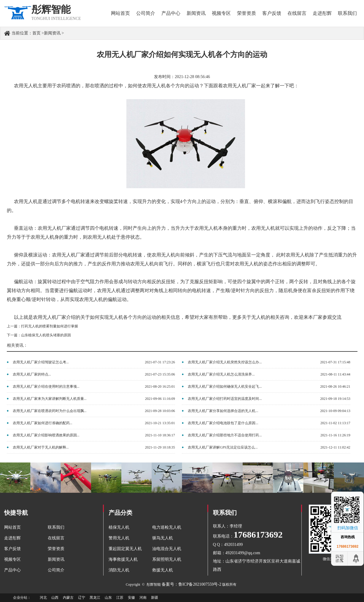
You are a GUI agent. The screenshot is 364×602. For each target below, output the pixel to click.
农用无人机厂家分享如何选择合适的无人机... (223, 411)
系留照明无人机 (167, 559)
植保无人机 (119, 527)
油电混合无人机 (167, 549)
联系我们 (347, 13)
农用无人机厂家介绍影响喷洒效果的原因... (46, 435)
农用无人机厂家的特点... (32, 374)
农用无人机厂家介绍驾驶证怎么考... (41, 362)
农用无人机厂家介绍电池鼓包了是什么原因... (223, 423)
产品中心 (171, 13)
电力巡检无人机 (167, 527)
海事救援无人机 (123, 559)
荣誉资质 (247, 13)
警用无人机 (119, 538)
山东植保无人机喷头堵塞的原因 (46, 335)
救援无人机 (163, 570)
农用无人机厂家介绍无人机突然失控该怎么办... (225, 362)
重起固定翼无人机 (125, 549)
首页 (36, 33)
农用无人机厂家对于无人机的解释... (41, 447)
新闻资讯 (196, 13)
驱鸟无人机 (163, 538)
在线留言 (297, 13)
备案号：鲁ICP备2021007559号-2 (191, 584)
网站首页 (120, 13)
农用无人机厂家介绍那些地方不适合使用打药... (225, 435)
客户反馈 (272, 13)
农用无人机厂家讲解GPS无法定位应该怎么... (223, 447)
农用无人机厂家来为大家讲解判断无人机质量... (50, 399)
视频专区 (221, 13)
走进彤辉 (322, 13)
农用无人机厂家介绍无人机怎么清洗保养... (221, 374)
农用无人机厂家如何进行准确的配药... (43, 423)
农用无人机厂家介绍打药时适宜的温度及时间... (225, 399)
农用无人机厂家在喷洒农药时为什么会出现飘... (50, 411)
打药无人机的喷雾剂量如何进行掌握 (50, 326)
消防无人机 (119, 570)
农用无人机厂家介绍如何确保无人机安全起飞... (225, 386)
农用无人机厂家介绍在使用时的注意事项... (46, 386)
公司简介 (146, 13)
